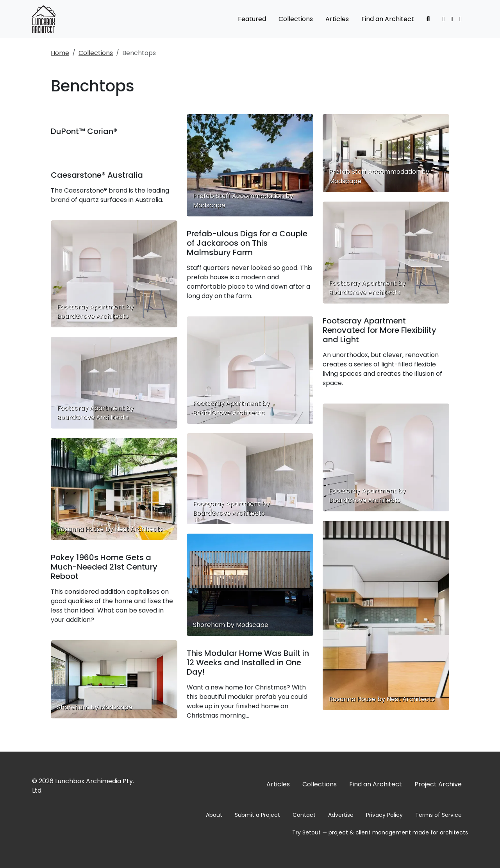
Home (60, 53)
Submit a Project (257, 815)
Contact (304, 815)
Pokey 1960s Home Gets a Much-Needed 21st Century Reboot (104, 567)
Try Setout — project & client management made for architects (380, 832)
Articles (337, 19)
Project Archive (438, 784)
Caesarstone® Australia (97, 175)
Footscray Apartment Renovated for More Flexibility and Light (379, 330)
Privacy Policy (384, 815)
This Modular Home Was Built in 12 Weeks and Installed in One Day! (248, 663)
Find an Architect (388, 19)
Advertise (341, 815)
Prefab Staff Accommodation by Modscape (379, 176)
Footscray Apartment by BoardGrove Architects (96, 312)
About (214, 815)
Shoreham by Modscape (95, 707)
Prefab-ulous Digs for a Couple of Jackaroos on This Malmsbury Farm (247, 243)
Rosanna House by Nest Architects (382, 699)
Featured (252, 19)
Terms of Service (438, 815)
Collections (296, 19)
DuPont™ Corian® (84, 131)
